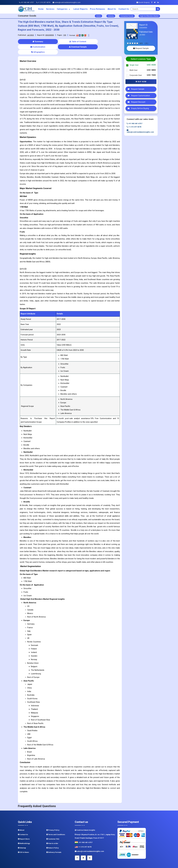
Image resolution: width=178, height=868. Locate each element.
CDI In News (23, 842)
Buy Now (141, 82)
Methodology (24, 833)
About (21, 819)
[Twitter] (155, 2)
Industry (111, 16)
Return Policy (53, 837)
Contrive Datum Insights (85, 819)
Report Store (24, 828)
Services (50, 9)
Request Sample (141, 48)
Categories (64, 9)
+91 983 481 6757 (27, 2)
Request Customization (138, 96)
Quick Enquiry (143, 2)
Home (41, 9)
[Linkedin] (159, 2)
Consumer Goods (127, 16)
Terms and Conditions (56, 824)
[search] (158, 9)
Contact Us (124, 9)
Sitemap (22, 837)
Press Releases (97, 9)
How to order (52, 833)
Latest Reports (80, 9)
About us (112, 9)
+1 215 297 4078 (43, 2)
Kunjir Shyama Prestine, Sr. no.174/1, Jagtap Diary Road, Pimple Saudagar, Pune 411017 (95, 826)
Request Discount (136, 102)
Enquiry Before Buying (138, 108)
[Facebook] (152, 2)
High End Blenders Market (149, 16)
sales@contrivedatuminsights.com (67, 2)
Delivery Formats (54, 842)
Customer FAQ (53, 828)
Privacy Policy (53, 819)
